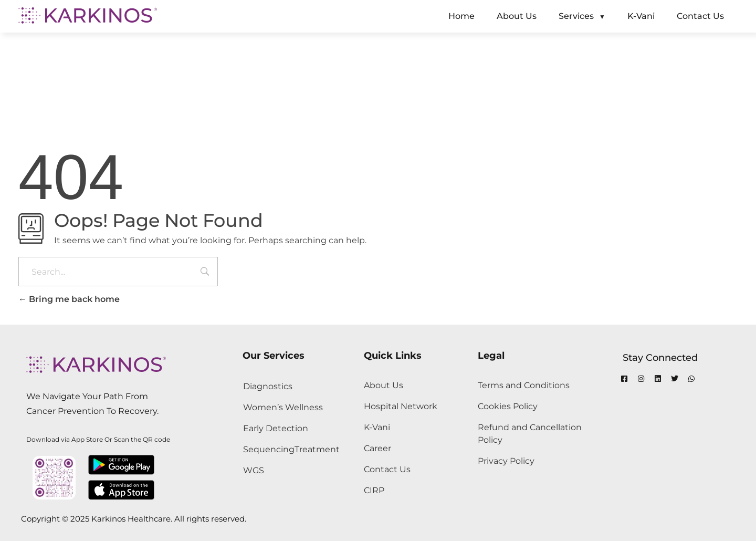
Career (377, 448)
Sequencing (269, 449)
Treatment (317, 449)
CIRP (374, 490)
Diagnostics (268, 386)
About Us (384, 385)
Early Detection (276, 428)
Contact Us (387, 469)
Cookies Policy (508, 406)
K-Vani (377, 427)
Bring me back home (69, 299)
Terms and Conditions (524, 385)
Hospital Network (401, 406)
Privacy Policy (506, 461)
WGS (254, 470)
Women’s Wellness (283, 407)
